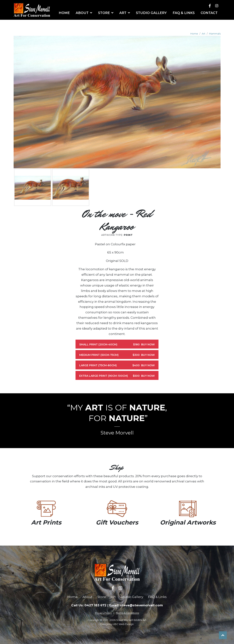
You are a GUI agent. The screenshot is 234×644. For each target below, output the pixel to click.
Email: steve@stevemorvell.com (136, 605)
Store (102, 597)
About (87, 597)
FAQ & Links (157, 597)
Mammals (215, 34)
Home (194, 34)
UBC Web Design (123, 624)
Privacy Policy (103, 613)
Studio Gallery (132, 597)
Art (204, 34)
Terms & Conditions (127, 613)
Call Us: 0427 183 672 (89, 605)
